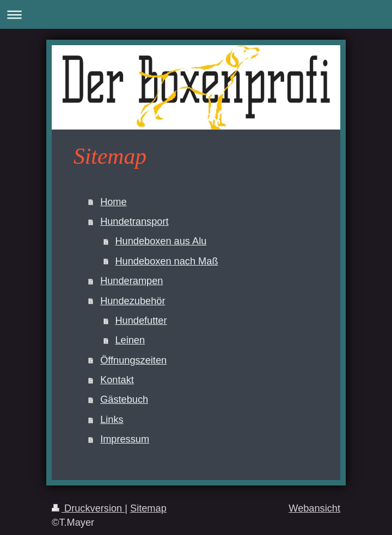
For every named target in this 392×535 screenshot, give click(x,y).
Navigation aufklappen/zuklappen (196, 14)
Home (114, 202)
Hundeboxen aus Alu (161, 241)
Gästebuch (124, 399)
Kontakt (117, 380)
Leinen (130, 340)
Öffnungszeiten (133, 360)
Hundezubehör (133, 301)
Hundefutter (141, 321)
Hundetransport (134, 222)
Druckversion (88, 508)
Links (112, 420)
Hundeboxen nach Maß (166, 261)
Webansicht (314, 508)
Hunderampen (131, 281)
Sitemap (148, 508)
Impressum (125, 439)
